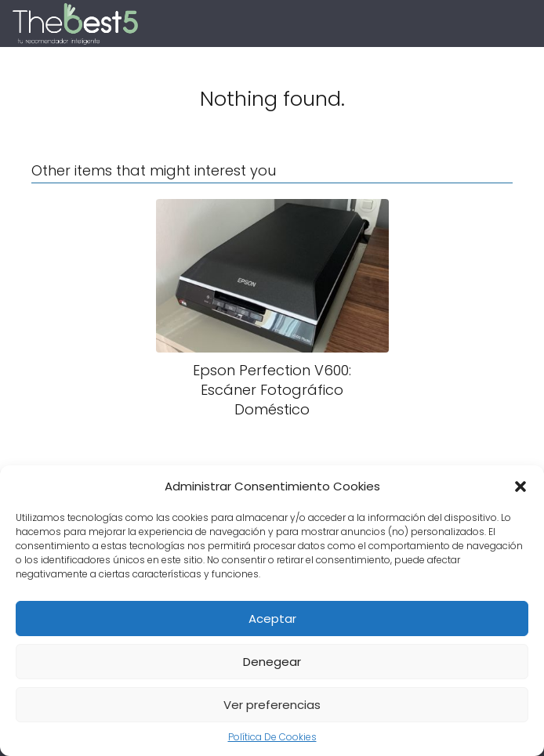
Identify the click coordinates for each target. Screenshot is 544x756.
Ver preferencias (272, 705)
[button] (520, 487)
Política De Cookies (272, 737)
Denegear (272, 662)
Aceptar (272, 619)
